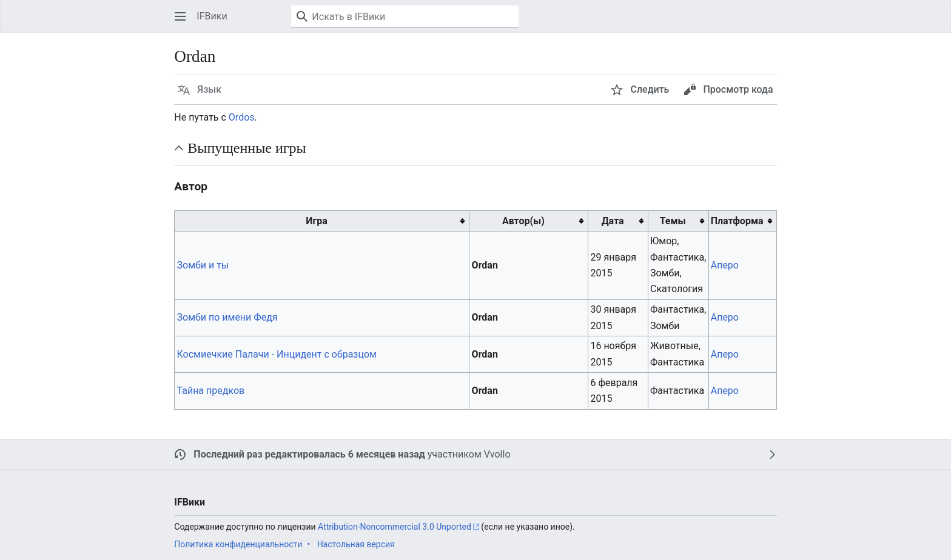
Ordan (485, 265)
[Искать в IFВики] (405, 16)
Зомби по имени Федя (227, 317)
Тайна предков (211, 391)
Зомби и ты (203, 265)
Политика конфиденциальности (238, 544)
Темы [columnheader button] (673, 221)
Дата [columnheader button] (613, 221)
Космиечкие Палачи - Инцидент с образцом (277, 354)
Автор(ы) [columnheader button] (523, 221)
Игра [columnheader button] (316, 221)
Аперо (725, 265)
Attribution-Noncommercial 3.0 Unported (395, 527)
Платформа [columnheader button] (737, 221)
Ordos (242, 117)
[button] (180, 16)
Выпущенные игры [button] (247, 148)
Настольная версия (356, 544)
